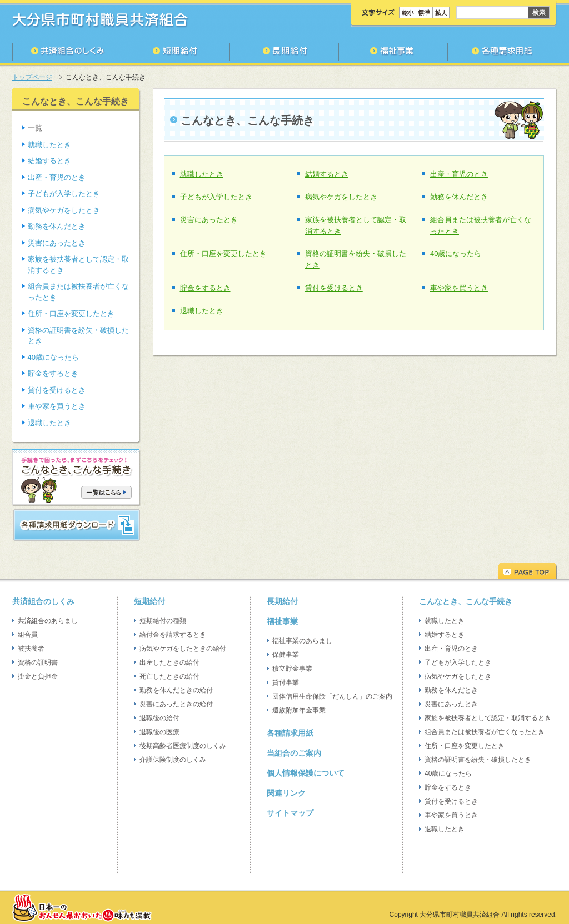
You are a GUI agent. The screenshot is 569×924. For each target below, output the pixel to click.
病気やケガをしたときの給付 (183, 649)
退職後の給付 (159, 718)
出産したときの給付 (169, 662)
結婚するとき (327, 174)
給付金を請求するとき (173, 635)
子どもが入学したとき (216, 197)
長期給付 (282, 601)
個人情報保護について (306, 773)
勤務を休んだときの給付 (176, 690)
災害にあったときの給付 (176, 704)
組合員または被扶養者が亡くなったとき (485, 732)
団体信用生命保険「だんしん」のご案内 (332, 696)
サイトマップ (290, 813)
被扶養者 (31, 649)
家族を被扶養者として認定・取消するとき (488, 718)
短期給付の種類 (163, 621)
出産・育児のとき (459, 174)
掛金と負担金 (38, 676)
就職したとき (202, 174)
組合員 (28, 635)
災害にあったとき (209, 220)
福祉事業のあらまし (302, 641)
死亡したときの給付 (169, 676)
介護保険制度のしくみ (173, 760)
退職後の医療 (159, 732)
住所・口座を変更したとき (223, 253)
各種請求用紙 (290, 733)
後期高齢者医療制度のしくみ (183, 746)
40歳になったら (456, 253)
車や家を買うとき (459, 288)
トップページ (32, 77)
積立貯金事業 (292, 669)
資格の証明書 (38, 662)
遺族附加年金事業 (299, 710)
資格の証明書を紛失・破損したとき (478, 760)
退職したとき (202, 311)
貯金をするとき (205, 288)
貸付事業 (286, 682)
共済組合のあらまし (48, 621)
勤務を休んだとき (459, 197)
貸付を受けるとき (334, 288)
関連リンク (286, 793)
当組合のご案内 (294, 753)
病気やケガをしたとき (341, 197)
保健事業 (286, 655)
